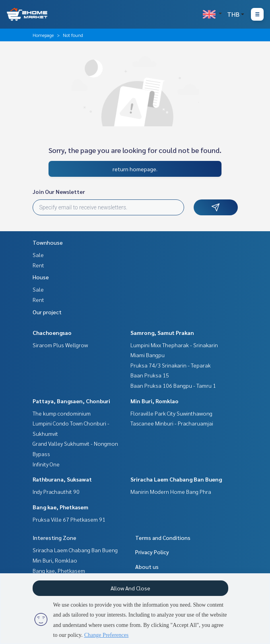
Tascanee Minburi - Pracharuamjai (172, 423)
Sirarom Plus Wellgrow (60, 345)
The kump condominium (62, 413)
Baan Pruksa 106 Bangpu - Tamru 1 (173, 385)
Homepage (43, 35)
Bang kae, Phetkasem (60, 507)
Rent (38, 265)
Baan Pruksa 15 (150, 375)
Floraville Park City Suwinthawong (171, 413)
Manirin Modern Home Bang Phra (171, 491)
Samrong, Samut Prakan (162, 333)
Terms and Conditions (163, 538)
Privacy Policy (152, 552)
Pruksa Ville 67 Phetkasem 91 (69, 519)
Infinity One (46, 464)
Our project (47, 312)
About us (147, 567)
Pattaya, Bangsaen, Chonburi (71, 401)
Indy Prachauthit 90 (56, 491)
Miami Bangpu (148, 355)
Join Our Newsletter (59, 191)
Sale (38, 255)
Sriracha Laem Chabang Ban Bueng (176, 479)
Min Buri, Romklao (154, 401)
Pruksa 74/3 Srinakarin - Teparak (171, 365)
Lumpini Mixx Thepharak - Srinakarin (174, 345)
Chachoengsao (52, 333)
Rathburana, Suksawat (62, 479)
